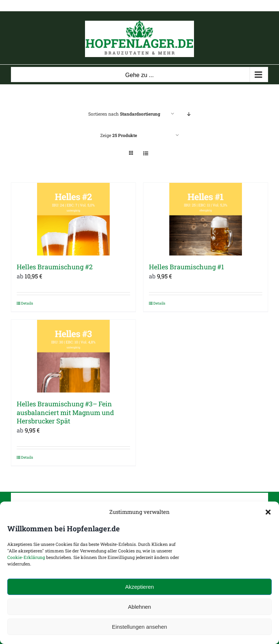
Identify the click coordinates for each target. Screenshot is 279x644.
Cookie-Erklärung (26, 557)
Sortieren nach (124, 114)
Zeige (119, 135)
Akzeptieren (139, 587)
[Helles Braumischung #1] (206, 219)
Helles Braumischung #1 (186, 267)
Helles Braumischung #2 (55, 267)
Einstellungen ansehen (139, 627)
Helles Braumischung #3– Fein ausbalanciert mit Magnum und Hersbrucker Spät (65, 412)
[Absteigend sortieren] (189, 114)
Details (27, 303)
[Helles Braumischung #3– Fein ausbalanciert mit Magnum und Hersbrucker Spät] (73, 356)
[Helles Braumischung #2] (73, 219)
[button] (268, 512)
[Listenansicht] (145, 153)
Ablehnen (139, 607)
